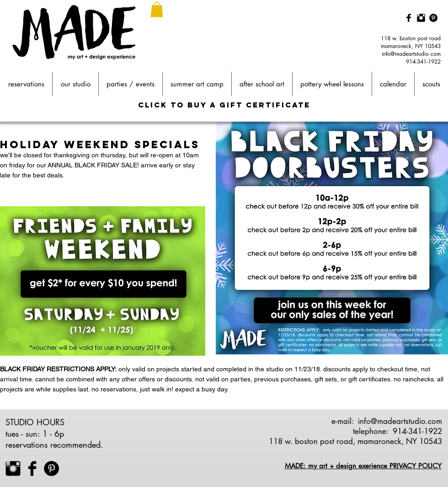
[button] (157, 9)
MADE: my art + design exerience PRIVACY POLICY (363, 466)
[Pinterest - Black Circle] (433, 18)
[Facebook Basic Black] (409, 18)
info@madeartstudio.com (411, 54)
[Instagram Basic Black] (421, 18)
